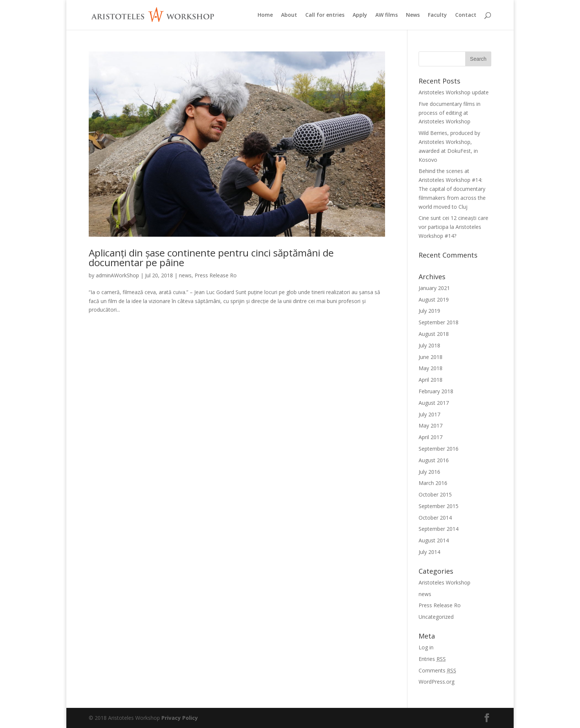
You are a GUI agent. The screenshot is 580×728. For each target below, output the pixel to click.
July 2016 (429, 472)
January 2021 (434, 288)
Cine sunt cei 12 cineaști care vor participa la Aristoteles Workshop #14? (453, 227)
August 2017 (434, 403)
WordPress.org (436, 682)
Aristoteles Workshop (445, 582)
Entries (432, 659)
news (185, 275)
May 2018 (431, 368)
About (289, 15)
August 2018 (434, 334)
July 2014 (429, 552)
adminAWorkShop (117, 275)
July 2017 (429, 414)
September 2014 (439, 529)
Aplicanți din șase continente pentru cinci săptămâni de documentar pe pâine (211, 258)
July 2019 (429, 311)
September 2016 (439, 449)
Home (265, 15)
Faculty (437, 15)
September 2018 (439, 322)
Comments (437, 670)
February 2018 (436, 391)
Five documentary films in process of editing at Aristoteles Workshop (450, 113)
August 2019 (434, 300)
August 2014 (434, 540)
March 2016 (433, 483)
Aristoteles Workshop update (454, 92)
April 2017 (431, 437)
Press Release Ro (216, 275)
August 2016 (434, 460)
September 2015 (439, 506)
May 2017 (431, 426)
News (413, 15)
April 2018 (431, 380)
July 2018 (429, 345)
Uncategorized (436, 617)
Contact (466, 15)
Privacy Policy (180, 718)
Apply (360, 15)
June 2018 (431, 357)
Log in (426, 647)
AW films (387, 15)
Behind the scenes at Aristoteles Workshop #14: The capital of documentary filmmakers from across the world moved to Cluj (452, 189)
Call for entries (325, 15)
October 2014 (435, 518)
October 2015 (435, 494)
